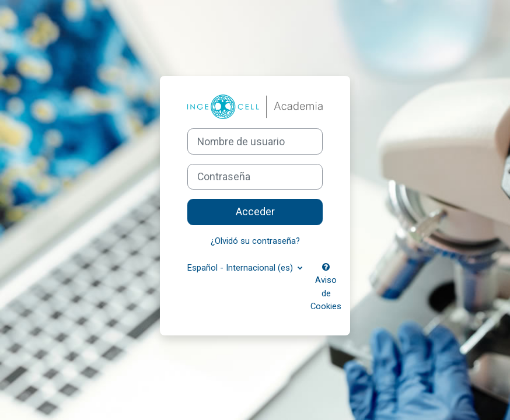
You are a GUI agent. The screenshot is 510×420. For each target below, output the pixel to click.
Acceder (255, 212)
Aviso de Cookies (326, 287)
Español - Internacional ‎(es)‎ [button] (241, 268)
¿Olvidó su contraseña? (255, 241)
